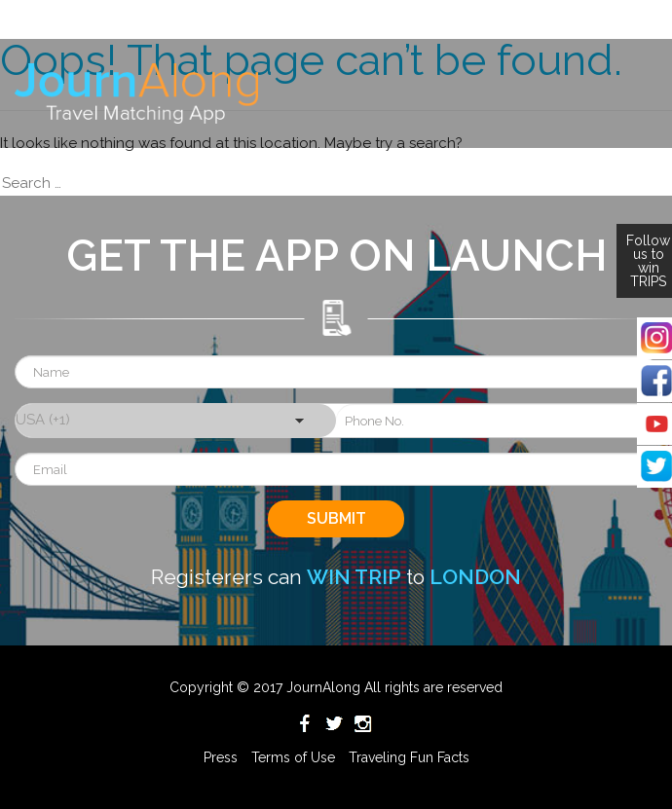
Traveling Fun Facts (409, 757)
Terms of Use (293, 757)
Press (221, 757)
